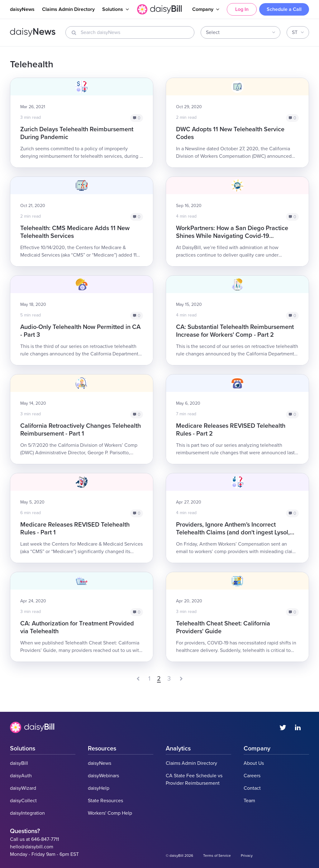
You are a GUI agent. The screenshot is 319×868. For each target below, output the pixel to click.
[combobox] (240, 32)
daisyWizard (23, 788)
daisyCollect (23, 801)
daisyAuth (21, 776)
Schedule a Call (284, 9)
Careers (252, 776)
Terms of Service (217, 856)
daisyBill (19, 763)
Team (249, 801)
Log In (242, 9)
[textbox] (238, 32)
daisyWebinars (103, 776)
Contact (252, 788)
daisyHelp (99, 788)
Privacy (247, 856)
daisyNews (22, 9)
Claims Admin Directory (68, 9)
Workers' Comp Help (110, 813)
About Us (254, 763)
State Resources (105, 801)
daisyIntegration (27, 813)
